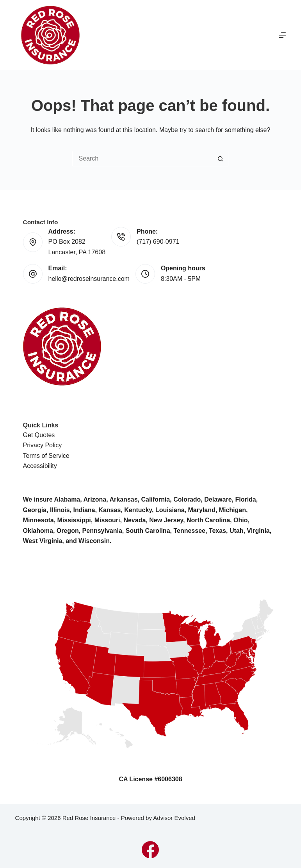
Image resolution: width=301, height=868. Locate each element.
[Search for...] (142, 159)
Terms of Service (46, 456)
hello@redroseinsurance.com (89, 279)
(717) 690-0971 (158, 242)
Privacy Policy (43, 445)
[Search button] (221, 159)
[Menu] (282, 35)
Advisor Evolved (174, 818)
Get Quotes (39, 435)
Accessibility (40, 466)
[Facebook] (150, 850)
